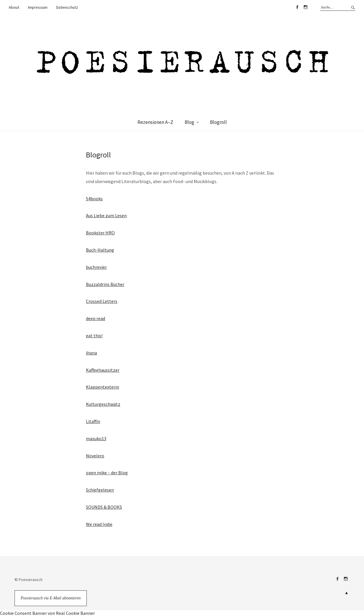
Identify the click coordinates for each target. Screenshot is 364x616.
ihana (91, 353)
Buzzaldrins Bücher (105, 284)
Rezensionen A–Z (155, 122)
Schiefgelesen (100, 490)
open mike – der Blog (107, 473)
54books (94, 199)
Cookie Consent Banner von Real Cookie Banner (47, 613)
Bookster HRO (100, 233)
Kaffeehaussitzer (103, 370)
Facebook (297, 7)
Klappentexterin (103, 387)
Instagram (305, 7)
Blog (189, 122)
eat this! (94, 336)
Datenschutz (67, 7)
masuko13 (96, 438)
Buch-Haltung (100, 250)
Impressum (38, 7)
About (14, 7)
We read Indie (99, 524)
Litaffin (93, 421)
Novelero (95, 456)
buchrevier (96, 267)
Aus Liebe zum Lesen (106, 215)
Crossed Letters (102, 301)
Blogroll (218, 122)
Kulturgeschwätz (103, 404)
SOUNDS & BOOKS (104, 507)
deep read (96, 318)
